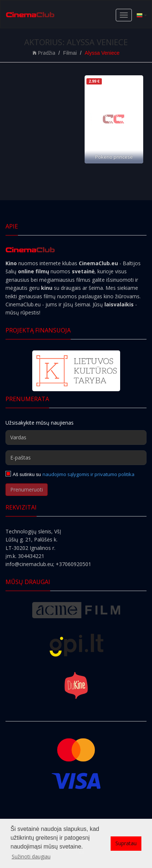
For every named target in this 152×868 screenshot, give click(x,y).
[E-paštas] (76, 458)
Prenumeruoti (27, 489)
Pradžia (44, 53)
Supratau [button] (126, 843)
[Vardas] (76, 437)
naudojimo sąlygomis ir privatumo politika (88, 474)
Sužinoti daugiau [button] (31, 856)
